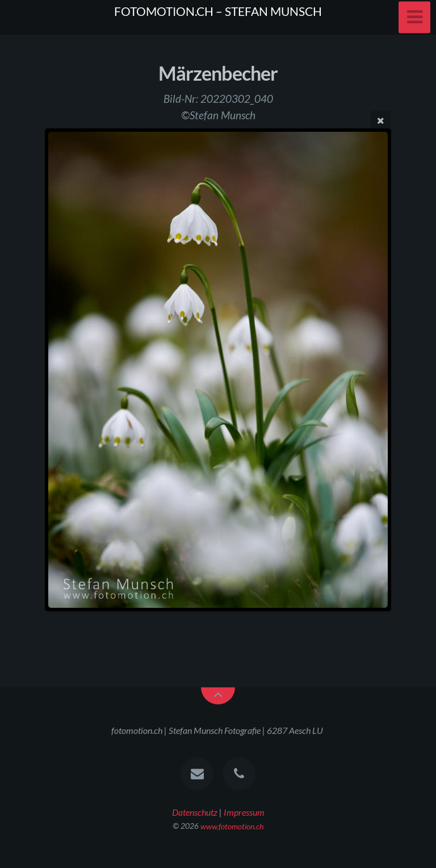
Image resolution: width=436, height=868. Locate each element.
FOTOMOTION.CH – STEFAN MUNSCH (218, 11)
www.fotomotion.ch (232, 826)
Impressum (244, 812)
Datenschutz (195, 812)
